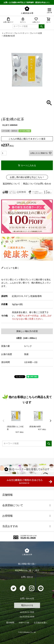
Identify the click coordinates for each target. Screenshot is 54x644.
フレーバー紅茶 (36, 33)
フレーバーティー (21, 33)
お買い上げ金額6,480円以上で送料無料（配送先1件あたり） (27, 2)
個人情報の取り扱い (27, 564)
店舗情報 (7, 495)
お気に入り (36, 20)
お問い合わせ (27, 577)
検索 (42, 26)
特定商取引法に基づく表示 (27, 570)
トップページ (7, 33)
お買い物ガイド (8, 20)
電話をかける (27, 605)
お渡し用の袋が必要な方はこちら (26, 177)
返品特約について (11, 184)
